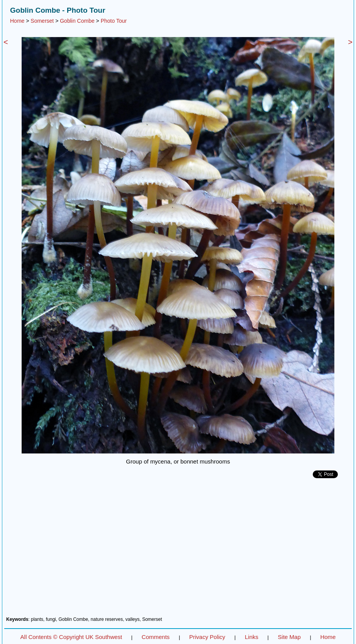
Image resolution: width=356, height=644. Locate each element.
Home (17, 21)
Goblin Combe (77, 21)
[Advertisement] (178, 550)
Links (252, 637)
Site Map (289, 637)
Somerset (42, 21)
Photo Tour (114, 21)
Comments (156, 637)
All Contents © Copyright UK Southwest (71, 637)
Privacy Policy (207, 637)
